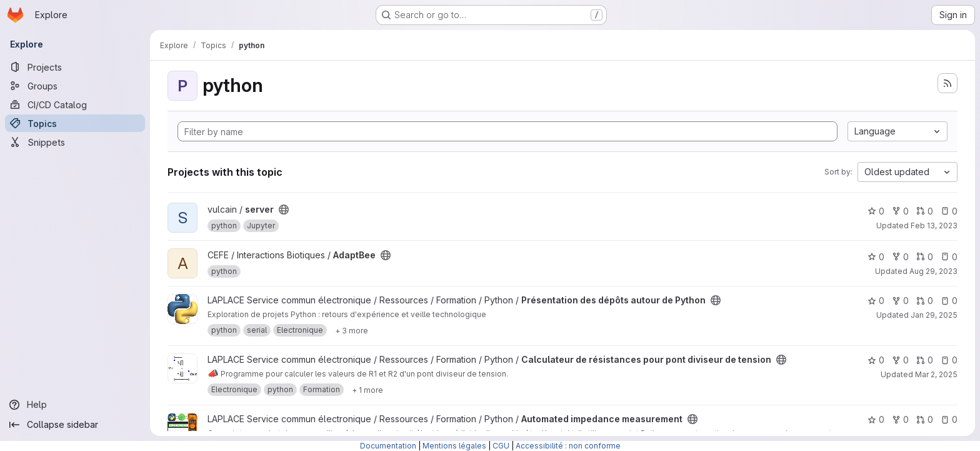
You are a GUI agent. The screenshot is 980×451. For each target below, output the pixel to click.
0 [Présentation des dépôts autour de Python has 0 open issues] (949, 301)
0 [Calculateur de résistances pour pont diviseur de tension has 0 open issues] (949, 360)
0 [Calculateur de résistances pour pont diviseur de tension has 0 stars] (876, 360)
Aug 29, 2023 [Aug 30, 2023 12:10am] (933, 271)
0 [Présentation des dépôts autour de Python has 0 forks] (900, 301)
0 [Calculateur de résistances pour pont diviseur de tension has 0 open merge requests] (925, 360)
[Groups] (75, 86)
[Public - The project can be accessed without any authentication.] (284, 210)
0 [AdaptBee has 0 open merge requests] (925, 257)
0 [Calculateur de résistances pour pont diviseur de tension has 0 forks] (900, 360)
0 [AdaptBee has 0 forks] (900, 257)
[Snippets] (75, 142)
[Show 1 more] (367, 390)
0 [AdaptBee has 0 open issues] (949, 257)
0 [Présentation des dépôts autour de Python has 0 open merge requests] (925, 301)
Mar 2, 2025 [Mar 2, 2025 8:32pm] (936, 374)
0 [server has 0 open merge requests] (925, 211)
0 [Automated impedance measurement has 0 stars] (876, 419)
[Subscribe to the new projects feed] (947, 83)
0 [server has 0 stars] (876, 211)
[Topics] (75, 123)
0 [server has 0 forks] (900, 211)
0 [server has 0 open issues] (949, 211)
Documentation (388, 446)
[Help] (75, 405)
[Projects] (75, 67)
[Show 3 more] (352, 330)
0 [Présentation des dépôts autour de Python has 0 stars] (876, 301)
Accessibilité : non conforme (568, 446)
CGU (501, 446)
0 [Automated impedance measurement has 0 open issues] (949, 419)
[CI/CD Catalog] (75, 104)
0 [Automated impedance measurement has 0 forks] (900, 419)
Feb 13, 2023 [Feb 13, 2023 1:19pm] (934, 226)
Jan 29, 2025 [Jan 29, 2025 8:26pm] (934, 315)
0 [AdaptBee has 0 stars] (876, 257)
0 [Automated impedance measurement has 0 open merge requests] (925, 419)
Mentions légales (454, 446)
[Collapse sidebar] (75, 425)
